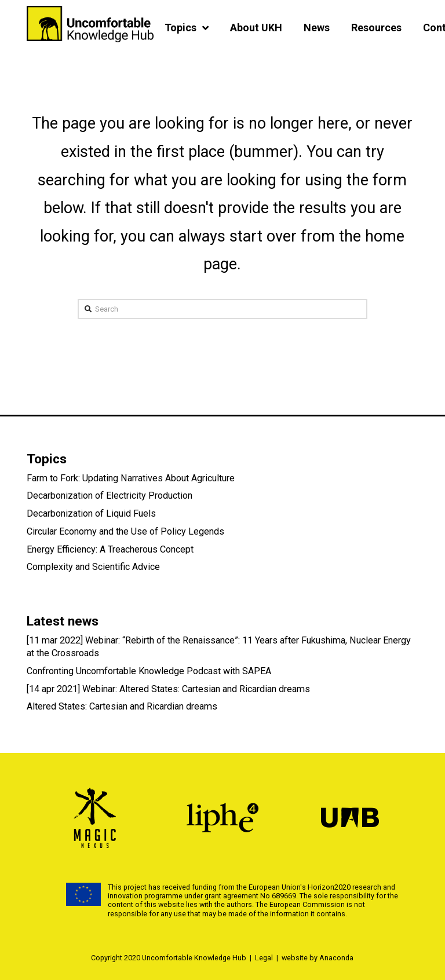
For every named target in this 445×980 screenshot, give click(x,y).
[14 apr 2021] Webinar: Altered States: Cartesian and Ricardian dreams (168, 689)
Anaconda (336, 958)
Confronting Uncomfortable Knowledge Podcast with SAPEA (149, 671)
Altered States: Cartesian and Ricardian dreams (122, 706)
